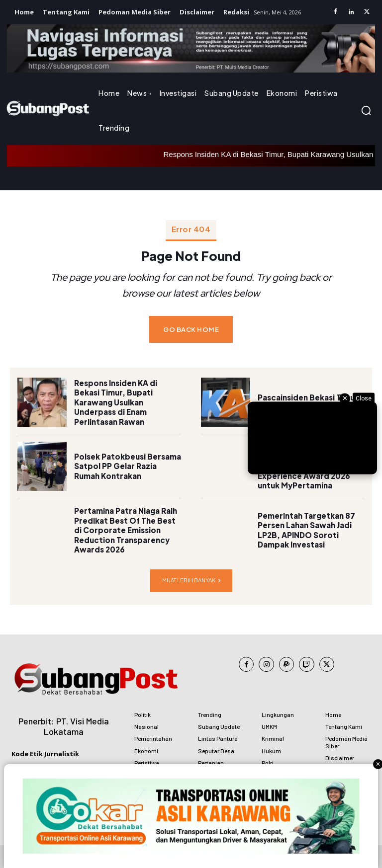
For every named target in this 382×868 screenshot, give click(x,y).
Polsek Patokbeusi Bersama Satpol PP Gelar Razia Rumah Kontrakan (127, 460)
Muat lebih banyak (191, 574)
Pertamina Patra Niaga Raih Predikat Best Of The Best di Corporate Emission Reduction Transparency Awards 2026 (126, 523)
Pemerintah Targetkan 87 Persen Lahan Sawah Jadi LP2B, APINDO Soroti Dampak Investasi (304, 524)
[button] (366, 110)
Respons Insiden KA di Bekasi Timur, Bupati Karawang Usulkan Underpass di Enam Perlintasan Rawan (127, 396)
